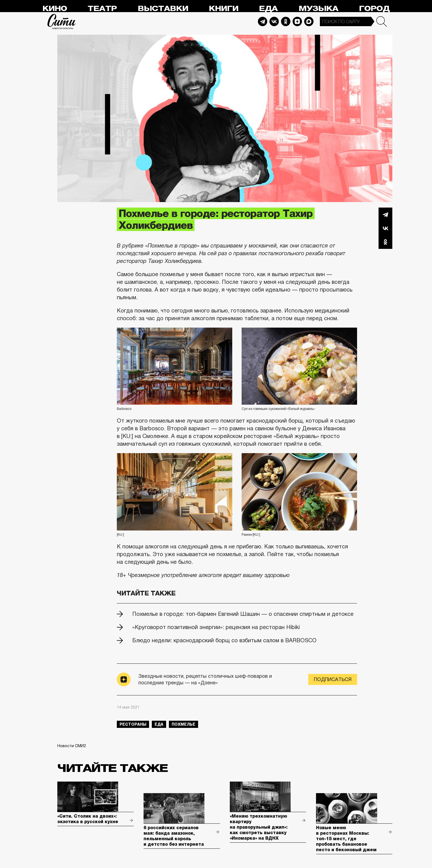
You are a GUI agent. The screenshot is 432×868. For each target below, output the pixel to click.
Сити (62, 21)
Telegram (263, 21)
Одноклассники (385, 242)
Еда (268, 9)
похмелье (183, 724)
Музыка (318, 9)
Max (309, 21)
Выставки (163, 9)
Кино (55, 9)
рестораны (133, 724)
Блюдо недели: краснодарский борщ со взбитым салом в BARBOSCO (224, 640)
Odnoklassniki (286, 21)
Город (374, 9)
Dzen (297, 21)
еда (159, 724)
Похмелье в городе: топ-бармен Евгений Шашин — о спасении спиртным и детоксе (243, 614)
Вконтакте (385, 228)
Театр (102, 9)
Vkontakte (274, 21)
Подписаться (333, 679)
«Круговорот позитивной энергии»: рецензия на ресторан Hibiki (216, 627)
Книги (224, 9)
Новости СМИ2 (72, 746)
